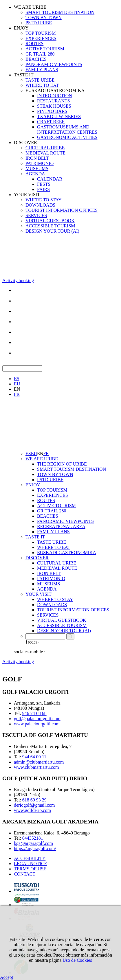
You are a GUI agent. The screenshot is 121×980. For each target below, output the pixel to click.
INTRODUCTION (55, 96)
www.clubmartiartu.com (36, 767)
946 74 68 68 (34, 713)
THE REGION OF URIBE (62, 464)
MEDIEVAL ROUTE (45, 153)
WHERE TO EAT (42, 85)
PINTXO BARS (52, 111)
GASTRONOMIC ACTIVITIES (67, 137)
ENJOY (21, 28)
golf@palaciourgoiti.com (37, 719)
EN (17, 389)
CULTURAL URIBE (45, 148)
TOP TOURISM (41, 33)
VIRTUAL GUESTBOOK (50, 221)
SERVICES (36, 215)
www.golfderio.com (32, 810)
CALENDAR (50, 179)
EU (17, 384)
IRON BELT (37, 158)
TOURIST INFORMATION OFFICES (62, 210)
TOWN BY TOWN (44, 18)
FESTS (44, 184)
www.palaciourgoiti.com (37, 724)
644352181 (33, 838)
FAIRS (43, 189)
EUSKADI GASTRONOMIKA (55, 90)
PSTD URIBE (39, 23)
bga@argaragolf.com (33, 843)
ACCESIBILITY (30, 858)
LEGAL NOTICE (31, 864)
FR (17, 394)
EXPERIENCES (41, 38)
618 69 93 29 (34, 800)
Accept (7, 977)
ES (17, 379)
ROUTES (34, 44)
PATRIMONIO (40, 163)
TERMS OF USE (30, 869)
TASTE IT (24, 75)
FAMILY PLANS (42, 70)
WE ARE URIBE (30, 7)
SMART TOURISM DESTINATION (60, 12)
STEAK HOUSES (54, 106)
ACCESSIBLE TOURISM (50, 226)
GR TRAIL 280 (40, 54)
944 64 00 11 (34, 757)
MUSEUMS (37, 169)
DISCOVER (25, 143)
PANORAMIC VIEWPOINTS (54, 64)
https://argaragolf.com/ (35, 848)
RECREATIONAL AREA (61, 526)
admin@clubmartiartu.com (39, 762)
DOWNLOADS (40, 205)
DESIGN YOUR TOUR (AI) (52, 231)
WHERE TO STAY (44, 200)
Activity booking (18, 281)
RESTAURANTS (53, 101)
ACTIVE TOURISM (45, 49)
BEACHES (36, 59)
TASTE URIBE (40, 80)
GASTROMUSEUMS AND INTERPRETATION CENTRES (67, 129)
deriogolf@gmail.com (34, 805)
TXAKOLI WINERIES (59, 116)
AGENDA (35, 174)
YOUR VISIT (27, 195)
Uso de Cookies (77, 960)
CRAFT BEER (51, 122)
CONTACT (25, 874)
